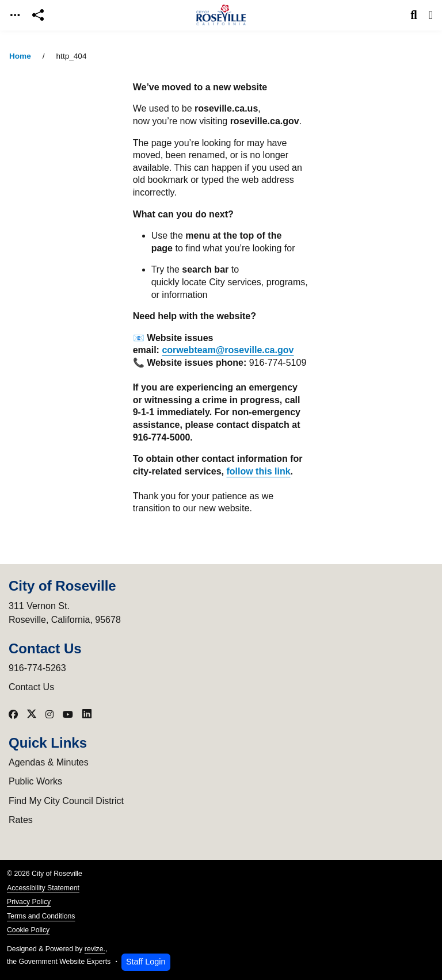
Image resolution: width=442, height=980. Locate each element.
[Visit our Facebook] (13, 714)
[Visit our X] (32, 714)
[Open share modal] (38, 15)
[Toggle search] (414, 15)
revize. (95, 949)
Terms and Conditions (41, 916)
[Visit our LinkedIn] (87, 714)
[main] (221, 505)
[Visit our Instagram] (49, 714)
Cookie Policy (28, 930)
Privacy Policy (29, 902)
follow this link (258, 471)
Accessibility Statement (43, 888)
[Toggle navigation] (15, 15)
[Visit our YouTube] (68, 714)
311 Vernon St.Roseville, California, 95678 (65, 613)
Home (20, 56)
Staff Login (146, 962)
